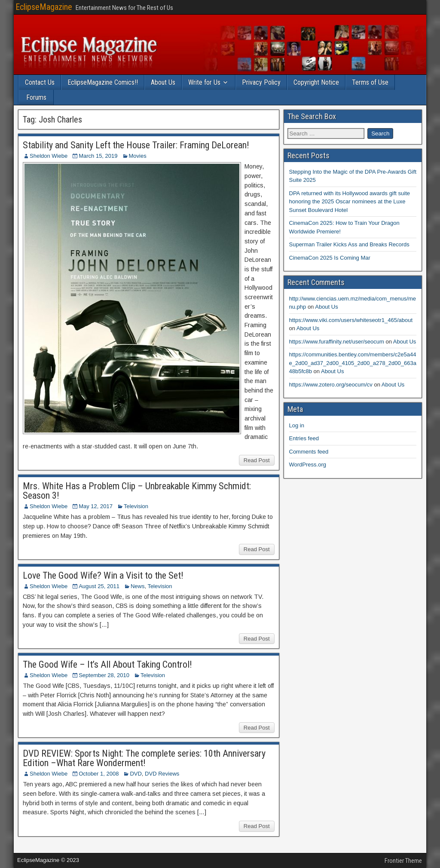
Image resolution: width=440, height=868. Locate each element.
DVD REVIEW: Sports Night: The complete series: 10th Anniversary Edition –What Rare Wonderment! (144, 758)
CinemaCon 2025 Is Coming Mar (330, 258)
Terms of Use (370, 82)
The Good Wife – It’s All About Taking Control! (107, 664)
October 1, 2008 (99, 774)
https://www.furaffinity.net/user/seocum (337, 342)
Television (136, 506)
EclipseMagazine (44, 7)
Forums (36, 97)
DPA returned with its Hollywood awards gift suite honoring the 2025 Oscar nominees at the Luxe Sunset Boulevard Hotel (350, 202)
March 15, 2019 (98, 156)
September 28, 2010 (104, 675)
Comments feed (309, 452)
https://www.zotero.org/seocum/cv (331, 385)
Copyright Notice (316, 82)
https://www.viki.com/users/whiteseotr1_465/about (351, 320)
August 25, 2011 (99, 586)
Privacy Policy (261, 82)
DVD (136, 774)
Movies (138, 156)
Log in (297, 425)
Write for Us (204, 82)
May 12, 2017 (96, 506)
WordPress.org (308, 465)
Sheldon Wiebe (49, 156)
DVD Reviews (162, 774)
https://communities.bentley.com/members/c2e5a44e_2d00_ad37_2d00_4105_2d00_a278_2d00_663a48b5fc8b (353, 363)
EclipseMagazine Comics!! (103, 82)
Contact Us (40, 82)
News (138, 586)
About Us (163, 82)
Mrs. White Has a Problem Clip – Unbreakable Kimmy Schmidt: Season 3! (137, 491)
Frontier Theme (403, 861)
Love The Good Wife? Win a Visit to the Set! (103, 575)
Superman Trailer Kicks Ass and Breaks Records (349, 244)
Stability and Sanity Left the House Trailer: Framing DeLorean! (136, 145)
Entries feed (304, 438)
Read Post (257, 460)
